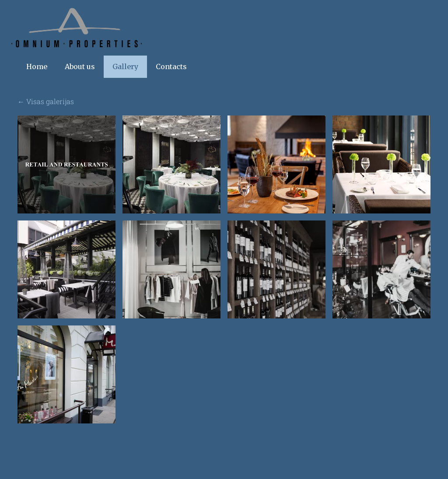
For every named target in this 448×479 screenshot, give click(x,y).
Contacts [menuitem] (171, 70)
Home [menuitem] (37, 70)
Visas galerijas (50, 104)
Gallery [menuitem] (125, 70)
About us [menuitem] (80, 70)
